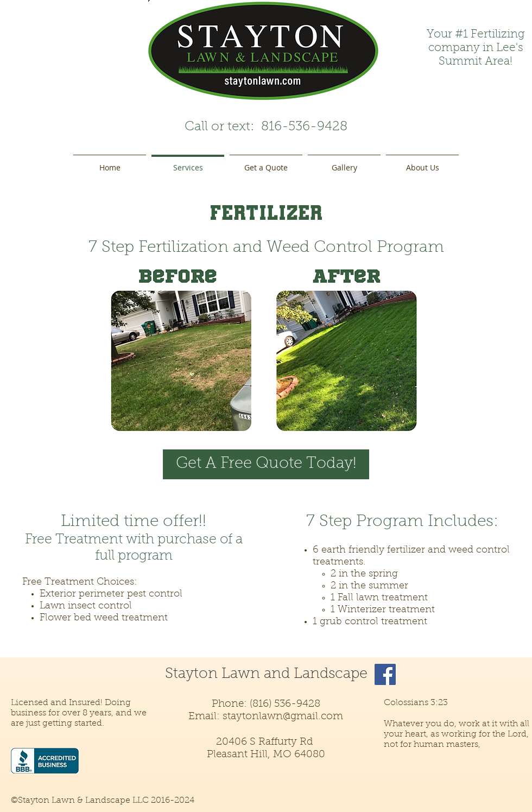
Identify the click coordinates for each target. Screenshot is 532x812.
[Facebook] (385, 674)
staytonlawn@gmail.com (283, 717)
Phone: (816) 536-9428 (266, 704)
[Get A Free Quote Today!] (266, 464)
